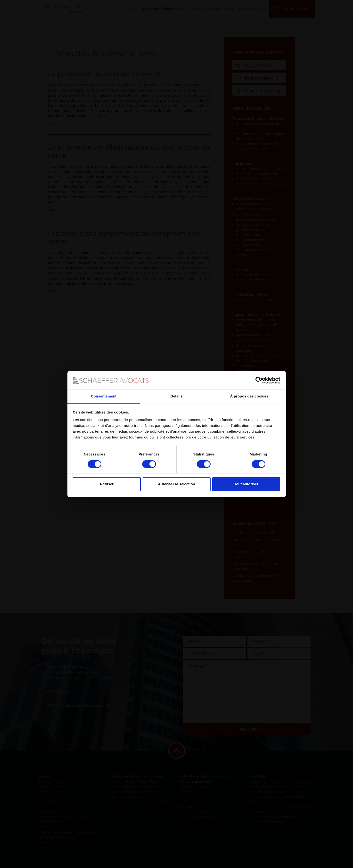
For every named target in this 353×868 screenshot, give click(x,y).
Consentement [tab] (104, 396)
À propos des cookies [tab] (249, 396)
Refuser (107, 484)
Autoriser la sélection (176, 484)
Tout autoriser (246, 484)
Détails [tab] (177, 396)
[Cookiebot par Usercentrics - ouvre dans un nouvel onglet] (259, 380)
